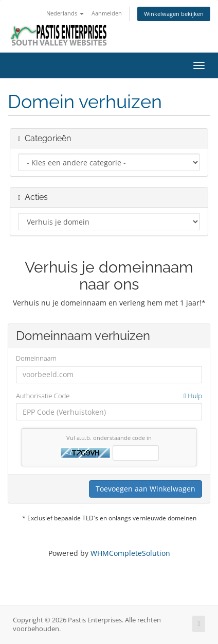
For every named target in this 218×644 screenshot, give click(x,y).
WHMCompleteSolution (130, 553)
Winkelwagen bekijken (174, 14)
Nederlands (65, 13)
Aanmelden (107, 13)
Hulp (193, 396)
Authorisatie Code (109, 396)
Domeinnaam (36, 358)
